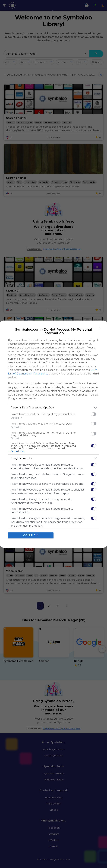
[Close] (100, 327)
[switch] (94, 414)
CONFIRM (31, 535)
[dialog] (53, 434)
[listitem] (53, 408)
